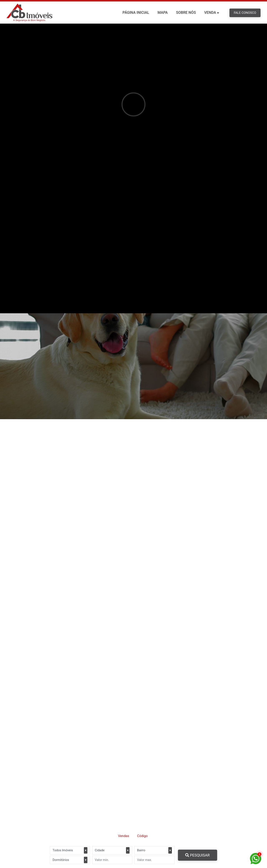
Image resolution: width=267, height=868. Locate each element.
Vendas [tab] (124, 836)
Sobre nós (186, 13)
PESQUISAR (197, 855)
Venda (210, 13)
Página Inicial (136, 13)
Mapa (163, 13)
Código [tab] (142, 836)
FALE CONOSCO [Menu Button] (245, 13)
